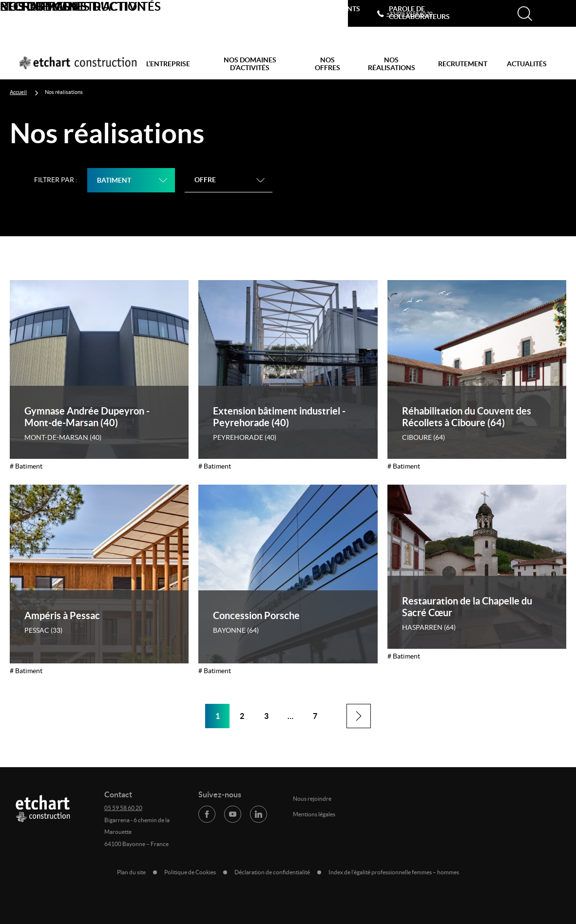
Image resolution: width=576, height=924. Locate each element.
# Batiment (26, 466)
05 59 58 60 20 (123, 808)
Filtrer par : (56, 180)
